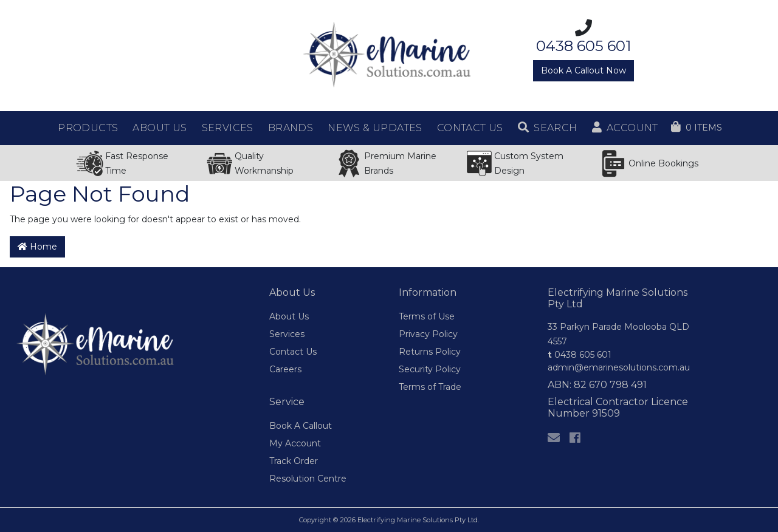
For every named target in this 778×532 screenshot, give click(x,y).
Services (287, 334)
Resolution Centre (308, 479)
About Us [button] (160, 128)
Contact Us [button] (470, 128)
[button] (548, 128)
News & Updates (375, 128)
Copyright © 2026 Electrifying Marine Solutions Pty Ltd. (389, 520)
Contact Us (293, 352)
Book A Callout (301, 426)
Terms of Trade (430, 387)
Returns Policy (430, 352)
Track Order (294, 461)
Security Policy (430, 369)
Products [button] (88, 128)
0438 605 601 (580, 355)
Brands (291, 128)
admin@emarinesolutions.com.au (619, 367)
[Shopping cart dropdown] (697, 128)
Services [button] (228, 128)
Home (37, 247)
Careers (285, 369)
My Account (295, 443)
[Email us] (554, 438)
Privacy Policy (428, 334)
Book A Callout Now (583, 70)
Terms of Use (427, 316)
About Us (289, 316)
